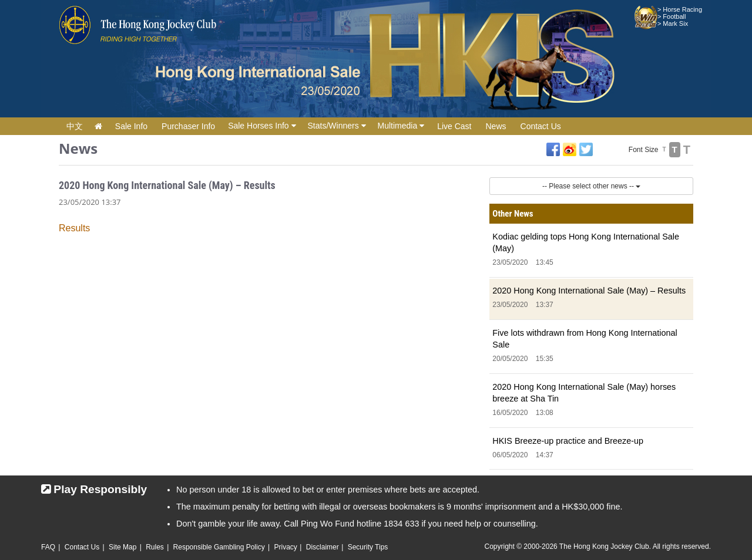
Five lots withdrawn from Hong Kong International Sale (585, 339)
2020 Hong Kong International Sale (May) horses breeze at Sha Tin (584, 393)
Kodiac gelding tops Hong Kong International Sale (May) (586, 242)
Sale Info (131, 126)
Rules (155, 547)
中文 (75, 126)
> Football (672, 16)
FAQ (48, 547)
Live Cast (454, 126)
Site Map (122, 547)
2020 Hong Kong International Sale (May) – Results (589, 291)
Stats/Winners (337, 126)
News (496, 126)
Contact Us (541, 126)
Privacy (285, 547)
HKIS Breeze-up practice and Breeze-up (568, 441)
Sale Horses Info (262, 126)
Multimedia (401, 126)
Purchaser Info (188, 126)
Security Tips (368, 547)
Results (74, 228)
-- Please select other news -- (591, 186)
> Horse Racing (680, 9)
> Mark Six (673, 23)
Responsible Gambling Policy (219, 547)
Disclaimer (323, 547)
